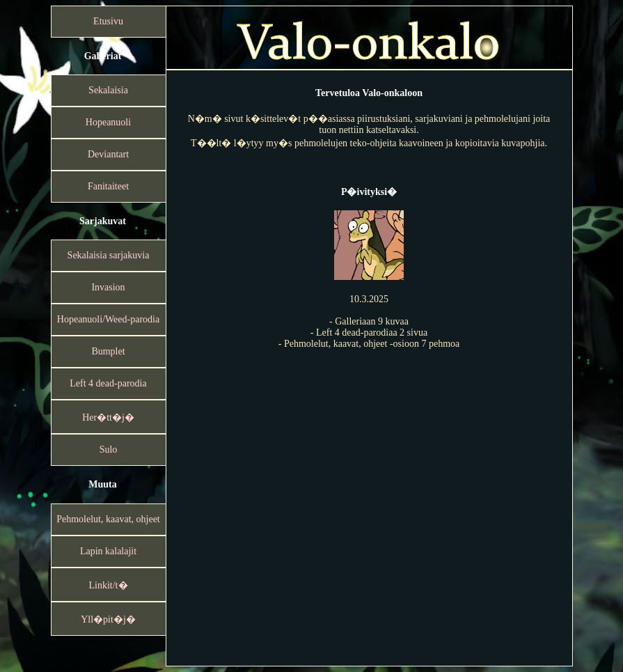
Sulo (109, 450)
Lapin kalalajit (108, 551)
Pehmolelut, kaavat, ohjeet (108, 519)
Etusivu (108, 21)
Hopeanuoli (108, 122)
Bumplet (108, 351)
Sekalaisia (108, 90)
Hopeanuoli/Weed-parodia (108, 319)
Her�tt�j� (108, 417)
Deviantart (108, 154)
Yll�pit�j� (108, 619)
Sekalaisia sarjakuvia (109, 255)
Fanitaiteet (108, 186)
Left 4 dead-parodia (108, 383)
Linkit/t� (109, 585)
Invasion (108, 287)
